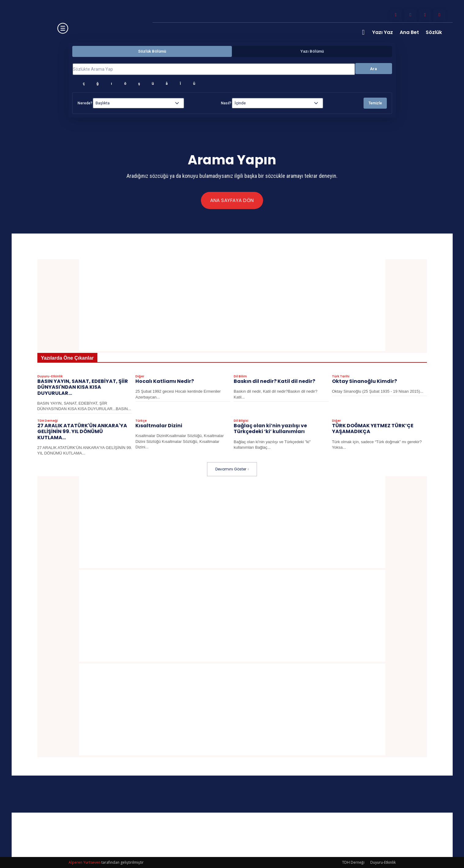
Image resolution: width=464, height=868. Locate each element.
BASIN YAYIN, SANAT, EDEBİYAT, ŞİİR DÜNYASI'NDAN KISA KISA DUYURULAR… (83, 387)
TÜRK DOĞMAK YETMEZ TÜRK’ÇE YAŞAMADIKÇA (373, 429)
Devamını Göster (232, 469)
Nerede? (85, 103)
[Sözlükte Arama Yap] (214, 69)
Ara (373, 69)
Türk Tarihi (341, 377)
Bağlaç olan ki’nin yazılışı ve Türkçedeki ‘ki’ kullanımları (270, 429)
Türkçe (141, 421)
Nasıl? (226, 103)
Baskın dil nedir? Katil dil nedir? (274, 382)
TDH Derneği (48, 421)
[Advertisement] (232, 305)
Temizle (375, 103)
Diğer (140, 377)
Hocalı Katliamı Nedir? (165, 382)
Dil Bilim (240, 377)
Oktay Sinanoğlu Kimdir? (364, 382)
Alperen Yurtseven (85, 862)
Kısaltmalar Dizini (159, 426)
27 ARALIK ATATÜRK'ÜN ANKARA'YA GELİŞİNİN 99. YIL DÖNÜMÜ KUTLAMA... (82, 432)
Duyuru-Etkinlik (50, 377)
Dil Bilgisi (241, 421)
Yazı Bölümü (312, 51)
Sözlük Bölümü (152, 51)
